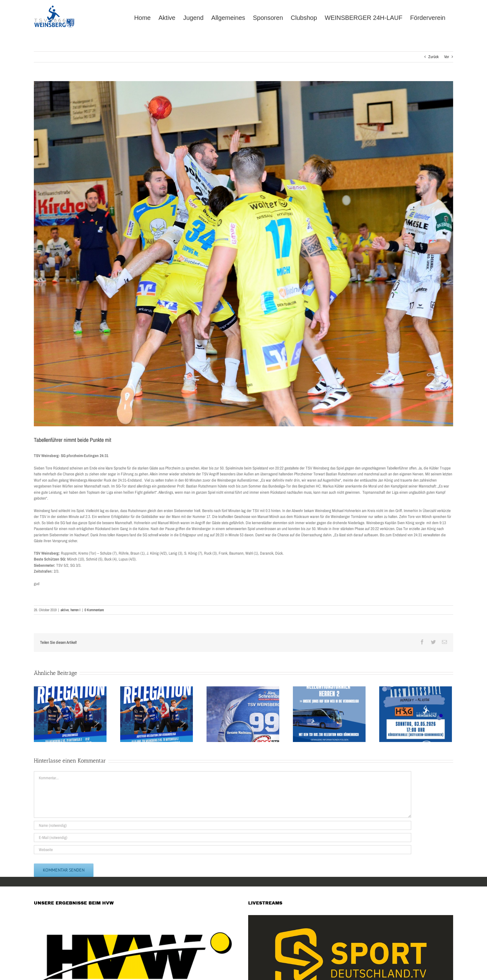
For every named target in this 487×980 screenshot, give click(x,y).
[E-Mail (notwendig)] (223, 838)
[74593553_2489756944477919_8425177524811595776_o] (243, 254)
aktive (65, 610)
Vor (447, 57)
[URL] (223, 850)
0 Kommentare (94, 610)
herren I (75, 610)
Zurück (433, 57)
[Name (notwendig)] (223, 825)
